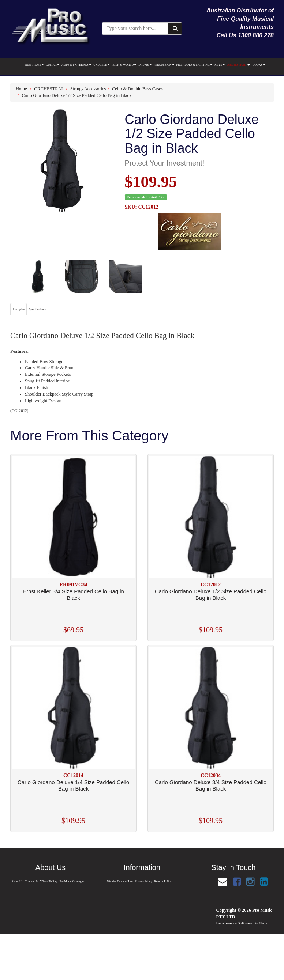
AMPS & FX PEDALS (76, 65)
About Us (17, 881)
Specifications (37, 309)
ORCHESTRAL (239, 65)
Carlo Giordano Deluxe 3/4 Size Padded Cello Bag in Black (211, 785)
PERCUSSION (164, 65)
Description (18, 309)
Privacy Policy (144, 881)
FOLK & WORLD (124, 65)
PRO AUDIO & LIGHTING (194, 65)
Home (21, 89)
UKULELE (101, 65)
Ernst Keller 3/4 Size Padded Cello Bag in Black (73, 595)
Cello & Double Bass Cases (137, 89)
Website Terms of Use (120, 881)
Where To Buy (48, 881)
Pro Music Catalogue (72, 881)
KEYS (220, 65)
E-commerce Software (234, 923)
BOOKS (259, 65)
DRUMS (145, 65)
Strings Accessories (88, 89)
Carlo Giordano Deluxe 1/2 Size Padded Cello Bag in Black (77, 95)
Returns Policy (163, 881)
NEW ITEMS (34, 65)
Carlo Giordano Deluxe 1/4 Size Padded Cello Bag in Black (73, 785)
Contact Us (31, 881)
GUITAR (53, 65)
